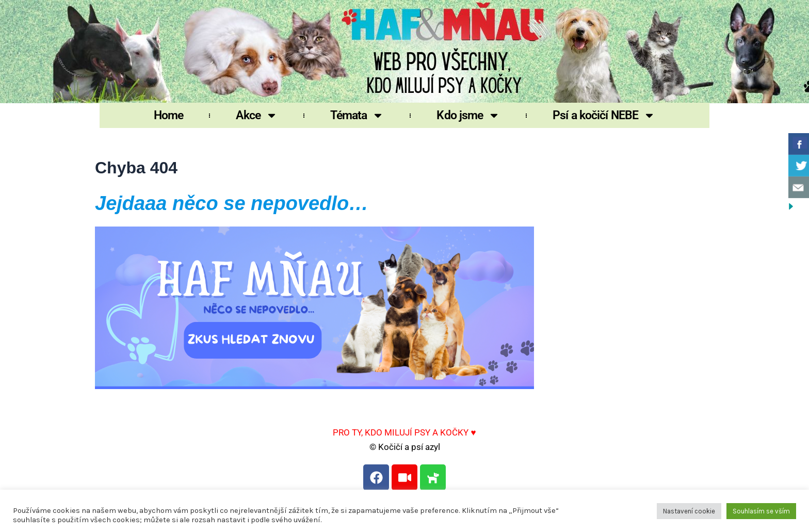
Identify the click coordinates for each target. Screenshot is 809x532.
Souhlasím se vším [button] (761, 511)
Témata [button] (357, 115)
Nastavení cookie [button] (689, 511)
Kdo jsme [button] (468, 115)
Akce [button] (256, 115)
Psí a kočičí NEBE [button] (604, 115)
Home (168, 115)
